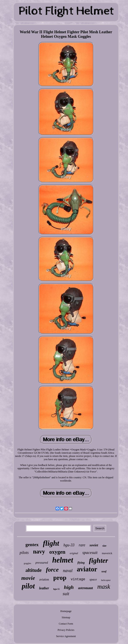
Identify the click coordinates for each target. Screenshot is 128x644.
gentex (32, 545)
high (69, 587)
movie (28, 578)
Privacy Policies (66, 630)
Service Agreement (66, 636)
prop (60, 578)
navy (39, 552)
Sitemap (66, 617)
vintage (78, 579)
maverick (107, 553)
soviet (94, 545)
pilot (28, 586)
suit (66, 594)
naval (68, 571)
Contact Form (66, 624)
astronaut (86, 588)
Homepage (66, 611)
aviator (87, 569)
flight (51, 543)
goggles (28, 563)
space (93, 579)
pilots (24, 553)
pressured (42, 563)
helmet (63, 560)
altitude (33, 570)
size (104, 546)
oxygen (57, 552)
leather (44, 588)
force (52, 570)
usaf (104, 571)
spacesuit (90, 553)
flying (81, 563)
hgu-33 (69, 545)
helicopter (106, 580)
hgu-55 (56, 589)
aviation (44, 580)
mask (104, 587)
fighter (99, 560)
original (74, 553)
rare (82, 545)
